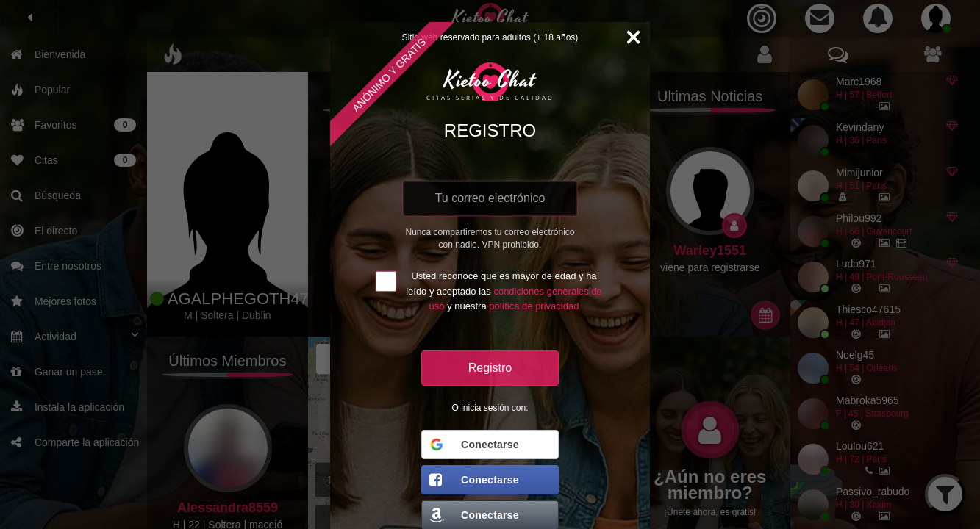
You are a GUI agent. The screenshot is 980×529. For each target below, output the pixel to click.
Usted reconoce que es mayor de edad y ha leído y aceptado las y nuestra (504, 291)
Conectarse (474, 445)
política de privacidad (534, 306)
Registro (490, 368)
